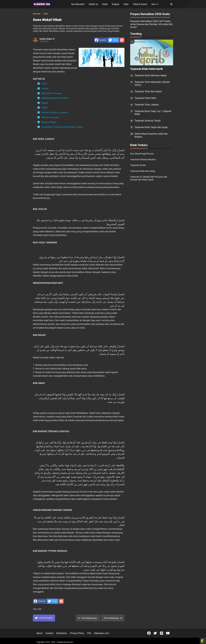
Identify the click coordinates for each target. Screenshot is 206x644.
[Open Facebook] (149, 633)
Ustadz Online (47, 39)
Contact (49, 633)
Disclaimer (62, 633)
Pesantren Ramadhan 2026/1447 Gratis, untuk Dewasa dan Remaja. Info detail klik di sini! (151, 24)
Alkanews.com (101, 633)
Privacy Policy (77, 633)
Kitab (105, 4)
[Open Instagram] (162, 633)
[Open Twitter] (155, 633)
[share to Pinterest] (122, 40)
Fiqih (126, 4)
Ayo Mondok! (78, 4)
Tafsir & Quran (140, 4)
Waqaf (45, 103)
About (40, 633)
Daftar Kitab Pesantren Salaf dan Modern (151, 135)
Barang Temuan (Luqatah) (55, 113)
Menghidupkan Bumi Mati (55, 98)
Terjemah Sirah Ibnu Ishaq (143, 171)
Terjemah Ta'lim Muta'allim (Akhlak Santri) (152, 84)
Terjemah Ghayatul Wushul (143, 159)
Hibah (44, 108)
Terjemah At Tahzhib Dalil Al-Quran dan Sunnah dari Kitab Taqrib (149, 178)
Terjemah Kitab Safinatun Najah (150, 75)
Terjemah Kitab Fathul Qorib (146, 69)
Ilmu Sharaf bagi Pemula (142, 154)
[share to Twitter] (113, 40)
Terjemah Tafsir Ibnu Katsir (148, 91)
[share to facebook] (101, 40)
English (116, 4)
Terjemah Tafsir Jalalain (147, 105)
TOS (89, 633)
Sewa (44, 84)
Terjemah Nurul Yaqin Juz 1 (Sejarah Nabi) (153, 113)
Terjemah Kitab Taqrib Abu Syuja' (151, 127)
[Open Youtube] (168, 633)
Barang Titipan (49, 122)
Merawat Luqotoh (50, 117)
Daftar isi (93, 4)
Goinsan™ (70, 642)
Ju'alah (45, 88)
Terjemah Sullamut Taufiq (147, 121)
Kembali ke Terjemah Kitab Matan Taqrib (62, 127)
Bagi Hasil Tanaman (52, 93)
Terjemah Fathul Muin (145, 98)
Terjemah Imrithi (138, 165)
